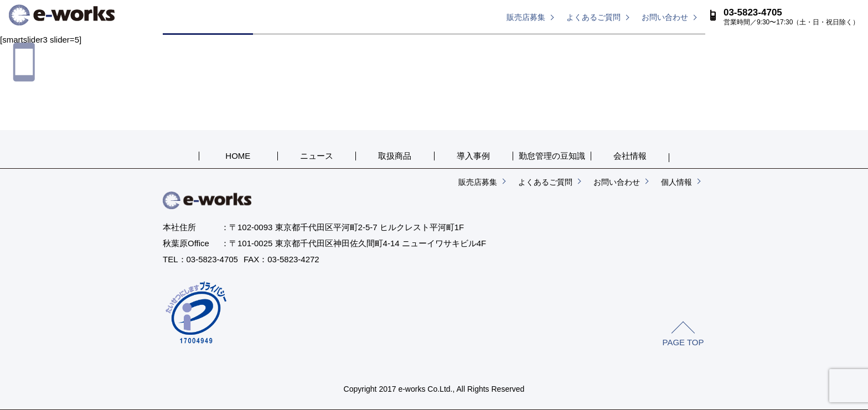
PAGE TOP (683, 342)
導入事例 (479, 46)
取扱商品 (389, 46)
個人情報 (676, 182)
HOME (208, 46)
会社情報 (630, 156)
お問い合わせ (665, 17)
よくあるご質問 (593, 17)
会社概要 (660, 46)
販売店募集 (526, 17)
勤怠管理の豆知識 (570, 46)
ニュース (298, 46)
